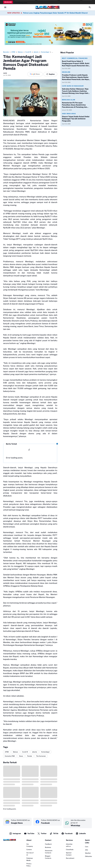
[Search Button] (90, 7)
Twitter (42, 834)
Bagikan (50, 74)
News (21, 756)
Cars (87, 847)
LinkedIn (81, 834)
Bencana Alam (69, 100)
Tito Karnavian (41, 756)
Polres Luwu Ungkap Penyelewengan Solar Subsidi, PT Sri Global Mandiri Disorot (55, 13)
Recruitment (70, 858)
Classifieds (70, 850)
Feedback (48, 844)
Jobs (87, 850)
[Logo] (10, 840)
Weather (88, 853)
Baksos (15, 752)
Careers (29, 850)
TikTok (54, 834)
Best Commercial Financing (75, 58)
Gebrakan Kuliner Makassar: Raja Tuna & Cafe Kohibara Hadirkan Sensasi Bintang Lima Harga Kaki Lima (75, 91)
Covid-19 (25, 752)
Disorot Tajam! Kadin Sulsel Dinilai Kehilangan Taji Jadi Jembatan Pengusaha (76, 119)
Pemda (30, 756)
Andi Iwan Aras (69, 114)
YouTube (29, 834)
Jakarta (35, 752)
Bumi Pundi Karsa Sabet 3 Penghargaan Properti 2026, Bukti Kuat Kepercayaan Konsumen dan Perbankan (76, 63)
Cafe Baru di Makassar (73, 86)
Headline (66, 72)
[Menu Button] (5, 7)
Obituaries (88, 856)
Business (48, 847)
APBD (7, 752)
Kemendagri (45, 752)
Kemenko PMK (10, 756)
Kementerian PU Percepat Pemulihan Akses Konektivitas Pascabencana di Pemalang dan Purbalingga (74, 105)
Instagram (15, 834)
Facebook (67, 834)
